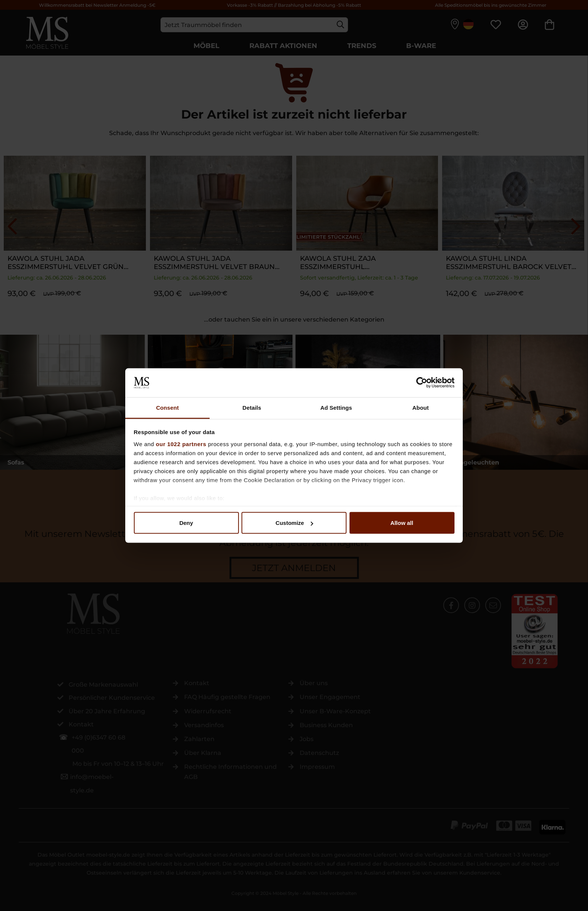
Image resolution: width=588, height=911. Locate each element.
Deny (186, 523)
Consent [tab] (167, 407)
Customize (294, 523)
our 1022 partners (181, 444)
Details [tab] (252, 407)
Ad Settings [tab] (336, 407)
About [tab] (421, 407)
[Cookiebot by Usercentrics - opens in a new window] (422, 383)
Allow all (402, 523)
